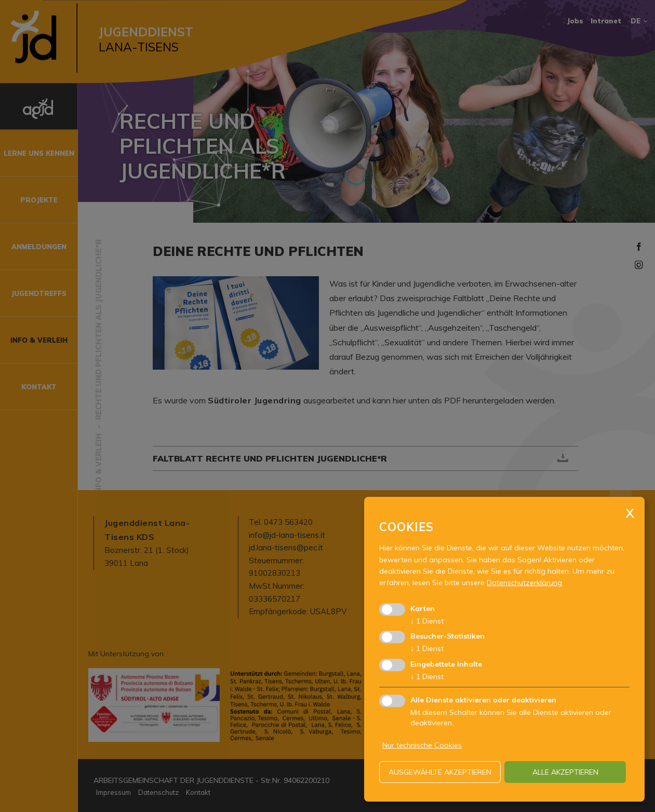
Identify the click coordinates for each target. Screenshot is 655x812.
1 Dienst (427, 621)
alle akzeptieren (565, 772)
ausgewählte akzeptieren (440, 772)
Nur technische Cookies (422, 745)
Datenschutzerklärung (524, 583)
